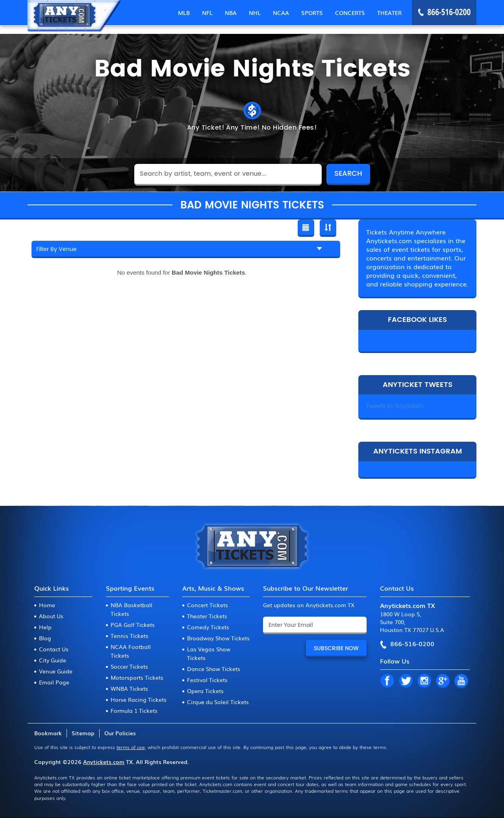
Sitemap (83, 733)
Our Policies (120, 733)
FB (387, 681)
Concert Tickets (208, 605)
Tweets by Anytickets (395, 406)
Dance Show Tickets (214, 669)
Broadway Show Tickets (218, 638)
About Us (51, 616)
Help (45, 627)
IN (424, 681)
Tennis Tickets (130, 636)
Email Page (54, 682)
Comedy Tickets (208, 627)
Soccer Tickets (129, 666)
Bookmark (48, 733)
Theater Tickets (207, 616)
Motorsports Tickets (137, 677)
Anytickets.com (104, 762)
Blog (45, 638)
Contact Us (54, 649)
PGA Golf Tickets (133, 625)
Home (47, 605)
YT (461, 681)
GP (443, 681)
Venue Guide (56, 671)
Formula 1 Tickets (134, 710)
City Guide (53, 660)
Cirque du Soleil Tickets (218, 702)
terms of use (131, 747)
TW (406, 681)
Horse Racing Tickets (139, 699)
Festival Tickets (207, 680)
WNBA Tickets (129, 688)
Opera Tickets (205, 691)
